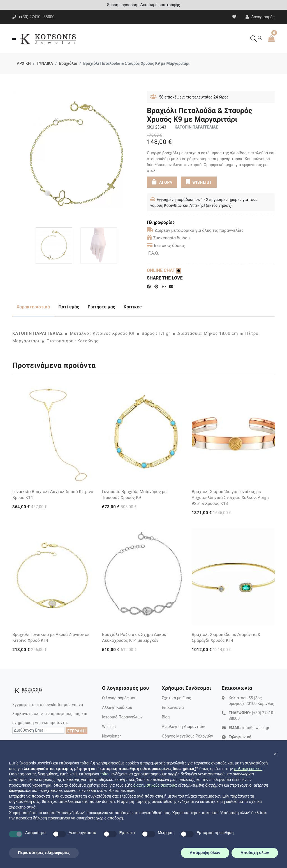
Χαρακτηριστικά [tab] (33, 307)
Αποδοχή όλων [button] (255, 853)
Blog (166, 717)
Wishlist (109, 727)
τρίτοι (105, 774)
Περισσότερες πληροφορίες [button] (44, 853)
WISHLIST (199, 182)
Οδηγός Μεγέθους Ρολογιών (187, 736)
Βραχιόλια (68, 63)
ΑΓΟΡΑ (162, 182)
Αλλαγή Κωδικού (117, 707)
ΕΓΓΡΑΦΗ (77, 731)
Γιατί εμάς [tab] (69, 307)
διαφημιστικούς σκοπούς (155, 785)
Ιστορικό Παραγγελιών (122, 717)
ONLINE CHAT (164, 270)
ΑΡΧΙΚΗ (24, 63)
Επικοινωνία (173, 707)
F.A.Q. (154, 253)
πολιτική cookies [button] (248, 769)
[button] (275, 754)
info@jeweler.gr (256, 728)
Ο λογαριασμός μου (119, 698)
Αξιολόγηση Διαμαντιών (183, 727)
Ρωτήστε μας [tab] (101, 307)
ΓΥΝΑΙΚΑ (45, 63)
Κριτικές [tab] (133, 307)
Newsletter (111, 736)
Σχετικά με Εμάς (176, 698)
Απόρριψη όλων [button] (205, 853)
